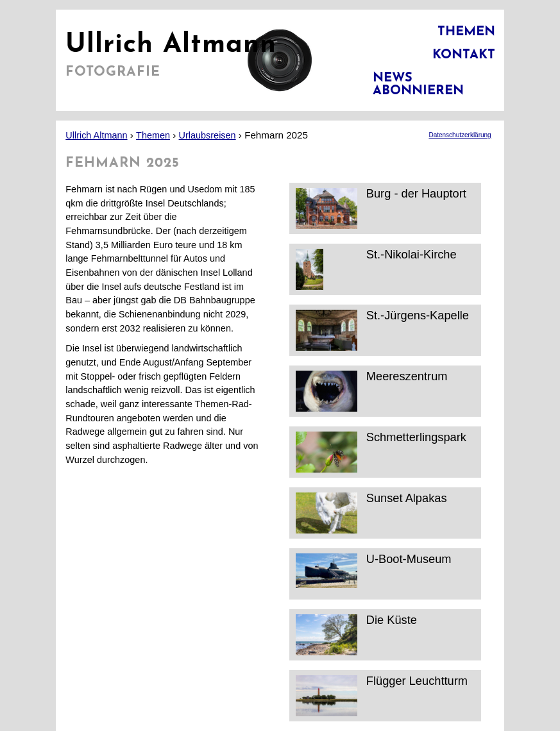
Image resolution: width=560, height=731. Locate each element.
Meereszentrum (372, 391)
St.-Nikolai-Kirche (376, 269)
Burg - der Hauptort (381, 208)
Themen (466, 32)
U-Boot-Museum (374, 574)
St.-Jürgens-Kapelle (382, 330)
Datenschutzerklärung (460, 135)
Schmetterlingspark (381, 452)
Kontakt (464, 55)
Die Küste (356, 634)
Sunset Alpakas (371, 513)
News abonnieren (418, 85)
